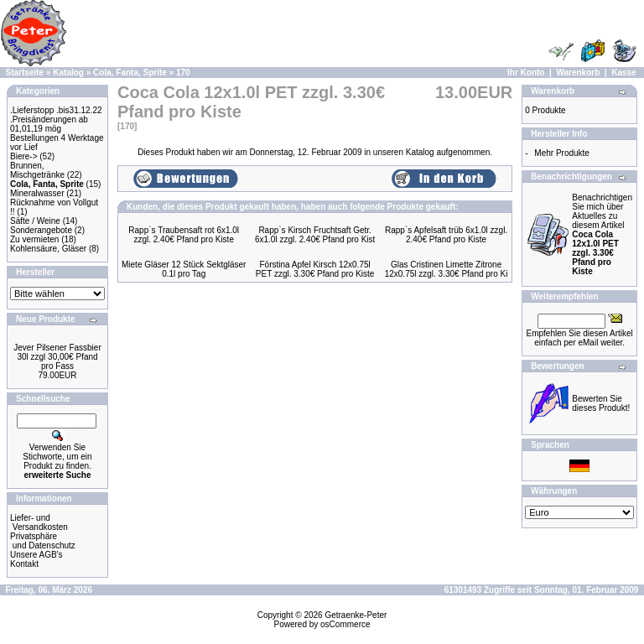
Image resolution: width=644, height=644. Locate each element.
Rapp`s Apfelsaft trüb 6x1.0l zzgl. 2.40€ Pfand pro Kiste (446, 235)
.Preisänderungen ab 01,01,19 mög (49, 124)
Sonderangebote (41, 230)
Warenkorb (578, 73)
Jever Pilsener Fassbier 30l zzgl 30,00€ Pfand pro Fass (57, 357)
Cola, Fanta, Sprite (130, 73)
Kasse (623, 73)
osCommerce (345, 624)
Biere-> (24, 156)
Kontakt (24, 564)
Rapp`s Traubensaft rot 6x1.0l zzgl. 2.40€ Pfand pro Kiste (184, 235)
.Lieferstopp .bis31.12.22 (56, 110)
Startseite (25, 73)
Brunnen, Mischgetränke (37, 170)
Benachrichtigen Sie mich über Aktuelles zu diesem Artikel (602, 234)
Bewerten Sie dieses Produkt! (601, 403)
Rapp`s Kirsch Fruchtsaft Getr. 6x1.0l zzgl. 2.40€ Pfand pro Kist (315, 235)
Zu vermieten (34, 239)
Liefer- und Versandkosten (39, 522)
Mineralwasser (37, 193)
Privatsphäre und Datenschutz (43, 541)
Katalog (68, 73)
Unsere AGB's (36, 555)
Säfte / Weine (35, 221)
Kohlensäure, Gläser (48, 249)
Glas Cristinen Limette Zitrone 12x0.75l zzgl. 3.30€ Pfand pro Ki (447, 269)
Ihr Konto (526, 73)
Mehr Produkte (562, 153)
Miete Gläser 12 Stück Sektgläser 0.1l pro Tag (184, 269)
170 (183, 73)
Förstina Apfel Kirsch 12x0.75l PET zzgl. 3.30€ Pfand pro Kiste (315, 269)
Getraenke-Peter (356, 615)
